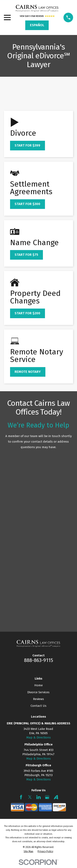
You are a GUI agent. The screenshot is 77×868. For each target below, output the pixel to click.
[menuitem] (28, 851)
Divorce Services (38, 692)
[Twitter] (30, 797)
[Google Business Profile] (47, 797)
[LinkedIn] (38, 797)
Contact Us (38, 706)
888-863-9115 (38, 660)
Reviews (38, 699)
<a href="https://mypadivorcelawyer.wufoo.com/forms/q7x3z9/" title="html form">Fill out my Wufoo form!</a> (38, 539)
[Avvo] (56, 797)
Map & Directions (38, 737)
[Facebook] (21, 797)
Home (38, 685)
